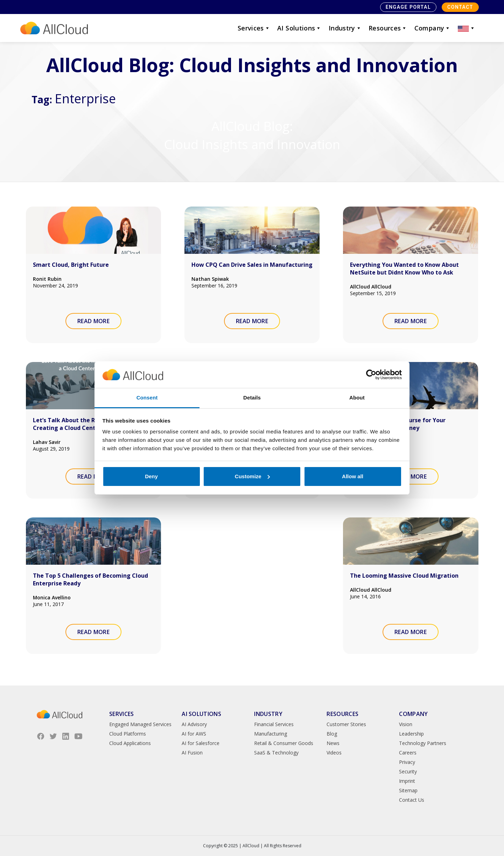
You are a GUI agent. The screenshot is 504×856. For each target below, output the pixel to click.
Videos (334, 753)
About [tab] (357, 398)
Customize (252, 476)
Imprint (407, 781)
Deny (151, 476)
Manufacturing (271, 734)
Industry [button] (345, 28)
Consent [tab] (147, 398)
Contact (460, 7)
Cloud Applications (130, 743)
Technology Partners (423, 743)
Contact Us (412, 800)
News (333, 743)
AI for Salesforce (201, 743)
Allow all (353, 476)
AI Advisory (194, 724)
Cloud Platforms (128, 734)
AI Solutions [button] (299, 28)
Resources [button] (388, 28)
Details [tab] (252, 398)
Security (408, 771)
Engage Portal (408, 7)
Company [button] (433, 28)
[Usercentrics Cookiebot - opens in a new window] (371, 375)
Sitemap (408, 790)
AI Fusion (192, 753)
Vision (406, 724)
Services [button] (254, 28)
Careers (408, 753)
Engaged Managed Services (140, 724)
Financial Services (274, 724)
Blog (332, 734)
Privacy (407, 762)
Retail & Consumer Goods (284, 743)
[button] (467, 28)
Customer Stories (346, 724)
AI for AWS (194, 734)
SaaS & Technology (276, 753)
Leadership (411, 734)
